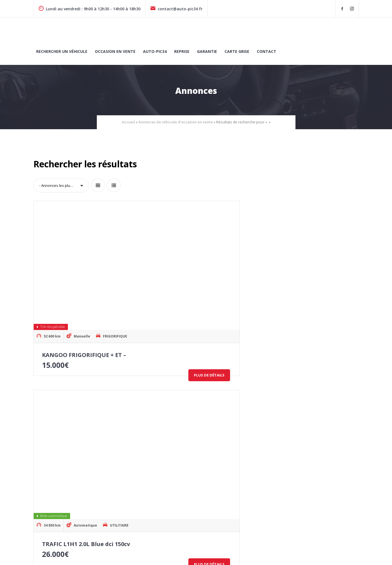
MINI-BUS (230, 396)
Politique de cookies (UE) (225, 554)
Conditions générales (340, 554)
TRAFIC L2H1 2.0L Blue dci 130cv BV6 (315, 289)
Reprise (182, 51)
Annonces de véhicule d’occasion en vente (176, 122)
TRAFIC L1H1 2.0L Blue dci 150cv (198, 289)
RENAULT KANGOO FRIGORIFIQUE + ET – (322, 414)
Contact (267, 51)
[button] (61, 185)
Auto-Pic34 (155, 51)
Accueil (128, 122)
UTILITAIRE (231, 271)
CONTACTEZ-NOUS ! (335, 502)
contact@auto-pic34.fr (176, 9)
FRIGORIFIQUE (115, 271)
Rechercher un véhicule (62, 51)
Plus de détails (105, 310)
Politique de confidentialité (284, 554)
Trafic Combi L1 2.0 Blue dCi (193, 414)
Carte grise (237, 51)
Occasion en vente (115, 51)
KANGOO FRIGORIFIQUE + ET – (84, 289)
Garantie (207, 51)
